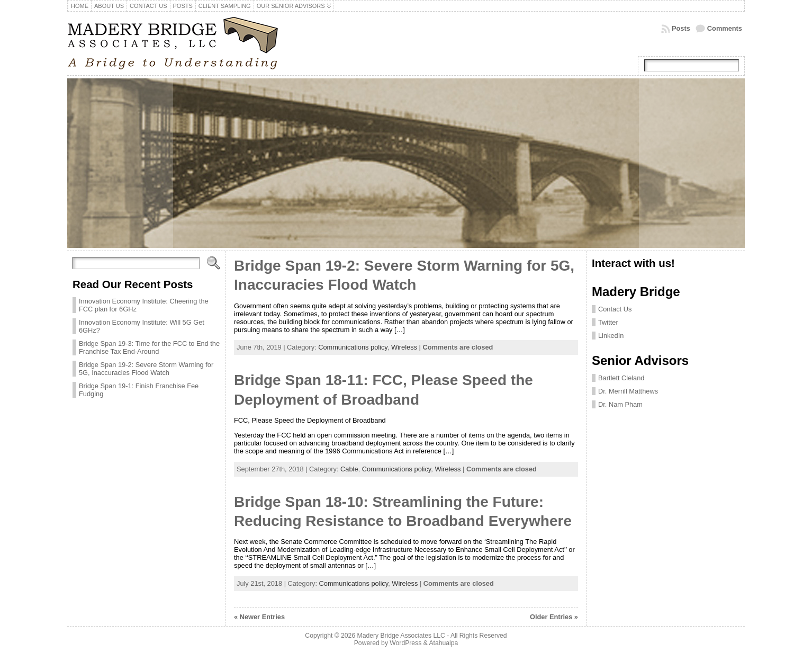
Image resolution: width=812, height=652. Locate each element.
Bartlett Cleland (621, 378)
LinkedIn (611, 336)
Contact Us (615, 309)
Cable (349, 469)
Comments (725, 28)
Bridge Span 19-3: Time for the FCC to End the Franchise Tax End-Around (149, 347)
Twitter (608, 322)
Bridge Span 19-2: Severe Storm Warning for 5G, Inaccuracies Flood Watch (146, 369)
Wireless (404, 347)
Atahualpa (443, 643)
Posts (681, 28)
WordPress (405, 643)
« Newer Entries (259, 617)
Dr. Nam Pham (620, 404)
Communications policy (353, 347)
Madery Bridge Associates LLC (401, 636)
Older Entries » (554, 617)
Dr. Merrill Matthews (628, 391)
